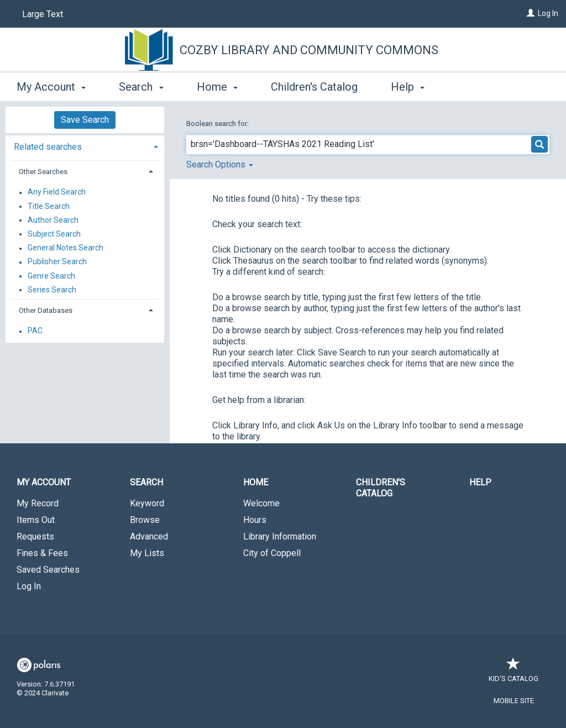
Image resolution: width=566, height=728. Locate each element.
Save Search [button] (85, 120)
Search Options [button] (220, 164)
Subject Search (54, 234)
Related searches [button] (48, 147)
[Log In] (531, 13)
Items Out (36, 520)
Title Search (49, 206)
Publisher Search (57, 262)
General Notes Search (65, 248)
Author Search (53, 220)
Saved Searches (48, 570)
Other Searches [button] (43, 172)
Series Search (52, 290)
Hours (255, 520)
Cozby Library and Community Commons (309, 50)
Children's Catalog (314, 87)
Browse (145, 520)
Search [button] (141, 87)
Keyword (147, 503)
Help (480, 482)
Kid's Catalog (513, 673)
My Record (38, 503)
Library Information (280, 536)
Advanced (149, 536)
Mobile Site (514, 701)
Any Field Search (57, 192)
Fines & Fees (42, 553)
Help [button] (408, 87)
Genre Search (51, 276)
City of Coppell (272, 553)
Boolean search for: (218, 124)
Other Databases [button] (46, 310)
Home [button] (217, 87)
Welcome (261, 503)
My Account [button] (51, 87)
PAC (35, 331)
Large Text (43, 14)
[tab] (85, 146)
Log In (548, 13)
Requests (35, 536)
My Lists (147, 553)
